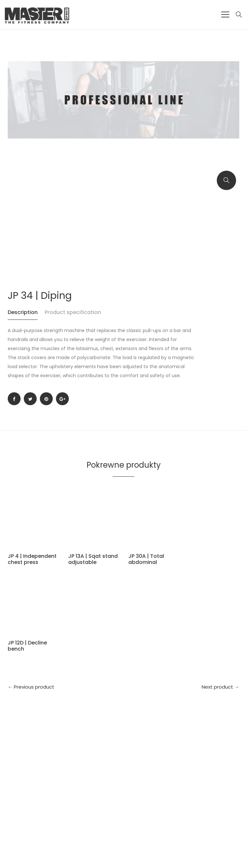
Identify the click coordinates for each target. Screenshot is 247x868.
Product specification (73, 312)
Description (23, 312)
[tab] (26, 315)
